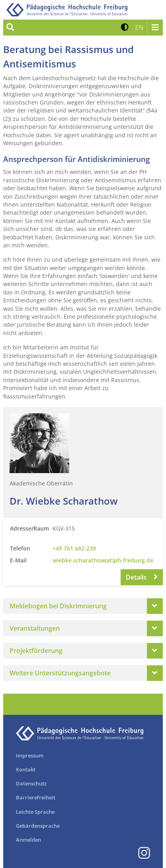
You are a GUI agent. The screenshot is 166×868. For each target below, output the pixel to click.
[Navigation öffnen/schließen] (155, 28)
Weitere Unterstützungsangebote (60, 673)
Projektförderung (36, 651)
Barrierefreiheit (36, 797)
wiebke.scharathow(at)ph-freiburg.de (103, 560)
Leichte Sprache (35, 812)
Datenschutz (31, 783)
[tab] (83, 606)
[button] (125, 28)
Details (142, 577)
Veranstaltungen (35, 628)
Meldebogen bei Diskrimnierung (58, 606)
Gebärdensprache (38, 826)
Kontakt (26, 769)
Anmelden (28, 840)
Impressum (30, 756)
